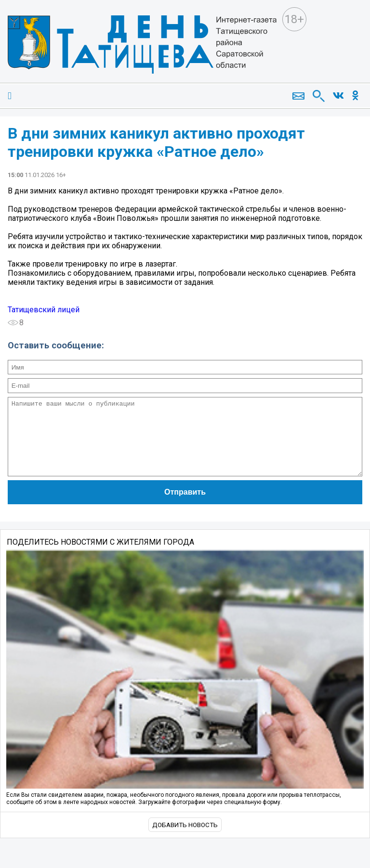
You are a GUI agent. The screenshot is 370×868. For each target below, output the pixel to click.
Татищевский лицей (44, 310)
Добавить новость (185, 839)
